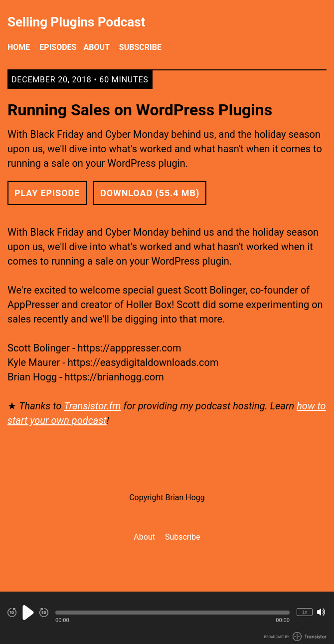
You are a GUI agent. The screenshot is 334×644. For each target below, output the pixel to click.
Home (19, 47)
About (96, 47)
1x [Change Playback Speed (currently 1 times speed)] (305, 612)
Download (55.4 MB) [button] (150, 193)
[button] (172, 613)
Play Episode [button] (47, 193)
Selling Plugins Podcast (76, 22)
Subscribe (140, 47)
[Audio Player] (167, 618)
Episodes (58, 47)
